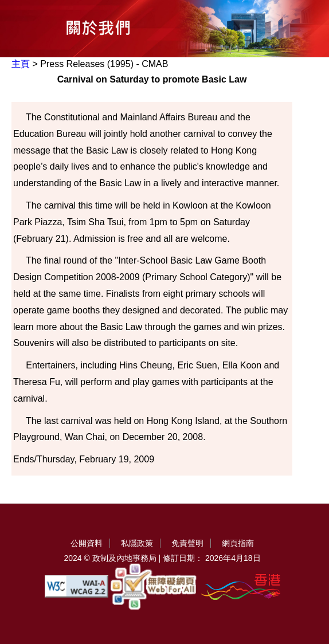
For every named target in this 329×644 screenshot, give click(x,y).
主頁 (21, 64)
